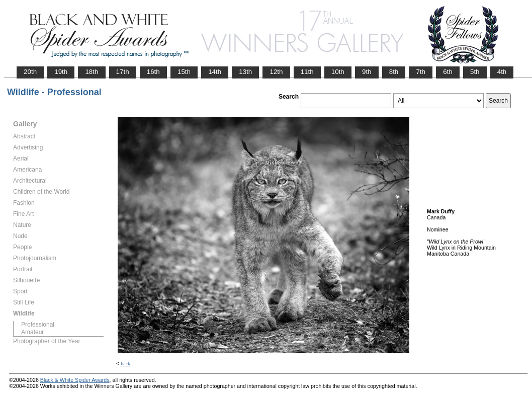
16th (153, 72)
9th (367, 72)
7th (421, 72)
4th (502, 72)
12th (276, 72)
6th (448, 72)
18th (92, 72)
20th (30, 72)
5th (475, 72)
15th (184, 72)
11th (307, 72)
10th (338, 72)
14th (215, 72)
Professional (38, 325)
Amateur (32, 332)
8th (394, 72)
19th (61, 72)
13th (245, 72)
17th (123, 72)
